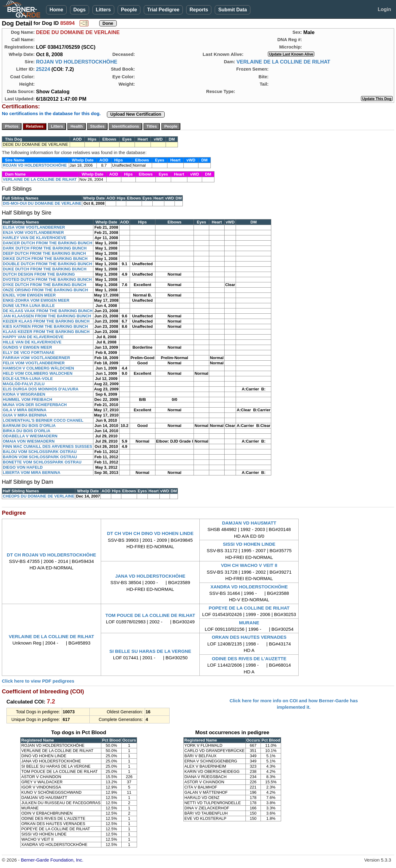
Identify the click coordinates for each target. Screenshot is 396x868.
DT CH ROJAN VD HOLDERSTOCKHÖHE (51, 555)
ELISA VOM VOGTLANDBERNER (34, 227)
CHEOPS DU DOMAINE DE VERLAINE (39, 496)
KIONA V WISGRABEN (24, 394)
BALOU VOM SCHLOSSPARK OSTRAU (40, 452)
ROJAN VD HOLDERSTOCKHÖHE (77, 62)
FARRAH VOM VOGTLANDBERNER (36, 358)
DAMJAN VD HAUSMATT (249, 523)
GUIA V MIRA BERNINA (25, 415)
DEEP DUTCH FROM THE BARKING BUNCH (44, 253)
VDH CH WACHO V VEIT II (249, 565)
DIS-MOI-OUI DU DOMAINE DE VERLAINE (42, 203)
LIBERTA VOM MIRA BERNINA (31, 473)
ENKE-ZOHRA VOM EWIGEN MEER (36, 300)
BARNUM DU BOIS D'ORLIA (29, 426)
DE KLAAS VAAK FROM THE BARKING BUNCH (48, 311)
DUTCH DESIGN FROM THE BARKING (39, 274)
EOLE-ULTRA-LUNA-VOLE (28, 379)
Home (56, 10)
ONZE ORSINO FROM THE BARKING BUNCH (45, 290)
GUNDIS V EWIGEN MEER (27, 347)
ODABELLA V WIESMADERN (30, 436)
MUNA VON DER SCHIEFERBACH (35, 405)
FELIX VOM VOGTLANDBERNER (34, 363)
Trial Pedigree (163, 10)
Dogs (80, 10)
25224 (43, 69)
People (129, 10)
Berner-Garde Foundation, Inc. (52, 860)
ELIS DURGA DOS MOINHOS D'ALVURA (41, 389)
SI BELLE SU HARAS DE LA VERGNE (150, 651)
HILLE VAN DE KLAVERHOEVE (32, 342)
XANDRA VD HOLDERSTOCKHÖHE (249, 587)
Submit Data (232, 10)
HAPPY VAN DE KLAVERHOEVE (33, 337)
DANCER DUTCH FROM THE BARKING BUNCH (47, 243)
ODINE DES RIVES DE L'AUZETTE (249, 659)
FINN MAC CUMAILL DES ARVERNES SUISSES (47, 446)
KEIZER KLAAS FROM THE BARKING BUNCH (46, 321)
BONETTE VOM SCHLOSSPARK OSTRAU (42, 462)
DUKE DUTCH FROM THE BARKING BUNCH (45, 269)
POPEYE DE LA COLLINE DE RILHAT (249, 608)
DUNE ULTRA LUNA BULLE (29, 306)
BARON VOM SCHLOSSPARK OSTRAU (40, 457)
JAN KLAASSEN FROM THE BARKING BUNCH (47, 316)
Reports (199, 10)
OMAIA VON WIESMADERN (29, 441)
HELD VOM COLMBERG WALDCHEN (38, 373)
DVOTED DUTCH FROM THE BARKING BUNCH (47, 279)
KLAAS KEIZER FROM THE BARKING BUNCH (46, 332)
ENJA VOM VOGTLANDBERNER (33, 232)
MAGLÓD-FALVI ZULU (24, 384)
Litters (103, 10)
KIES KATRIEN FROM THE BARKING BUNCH (45, 326)
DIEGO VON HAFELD (23, 467)
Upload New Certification (136, 114)
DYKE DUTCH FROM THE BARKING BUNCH (45, 285)
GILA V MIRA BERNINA (25, 410)
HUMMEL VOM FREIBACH (27, 399)
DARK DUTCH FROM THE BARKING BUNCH (45, 248)
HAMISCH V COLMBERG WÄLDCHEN (38, 368)
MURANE (249, 623)
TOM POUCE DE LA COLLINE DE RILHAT (150, 615)
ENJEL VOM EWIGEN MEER (29, 295)
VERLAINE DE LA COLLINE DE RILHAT (283, 62)
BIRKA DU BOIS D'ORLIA (27, 431)
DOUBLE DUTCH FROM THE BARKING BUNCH (47, 264)
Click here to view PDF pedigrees (38, 681)
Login (384, 9)
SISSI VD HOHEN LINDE (249, 544)
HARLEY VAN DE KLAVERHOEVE (35, 238)
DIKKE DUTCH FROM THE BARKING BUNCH (45, 259)
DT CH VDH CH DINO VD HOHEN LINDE (150, 533)
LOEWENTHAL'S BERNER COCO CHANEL (43, 420)
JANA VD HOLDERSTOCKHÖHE (150, 576)
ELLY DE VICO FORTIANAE (29, 353)
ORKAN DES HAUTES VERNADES (249, 637)
